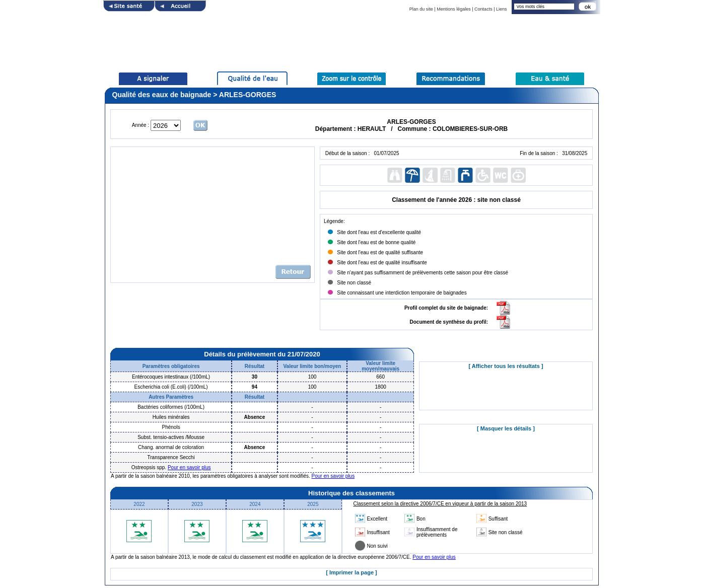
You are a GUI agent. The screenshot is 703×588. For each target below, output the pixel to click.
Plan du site (421, 9)
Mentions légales (454, 9)
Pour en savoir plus (189, 467)
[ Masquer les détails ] (506, 428)
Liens (502, 9)
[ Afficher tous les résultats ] (506, 366)
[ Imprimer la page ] (351, 572)
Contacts (483, 9)
